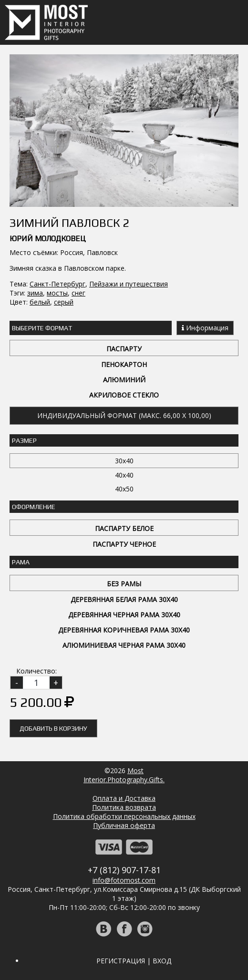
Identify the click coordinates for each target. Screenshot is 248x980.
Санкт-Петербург (57, 284)
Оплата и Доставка (124, 798)
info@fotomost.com (124, 880)
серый (64, 302)
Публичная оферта (124, 825)
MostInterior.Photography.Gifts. (124, 775)
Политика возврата (124, 807)
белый (40, 302)
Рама (21, 562)
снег (78, 293)
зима (35, 293)
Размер (24, 440)
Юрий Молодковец (48, 239)
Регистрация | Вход (134, 961)
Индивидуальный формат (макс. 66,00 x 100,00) (124, 415)
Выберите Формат (42, 328)
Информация (205, 328)
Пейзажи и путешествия (129, 284)
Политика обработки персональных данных (124, 816)
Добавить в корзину (53, 728)
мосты (57, 293)
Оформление (34, 507)
